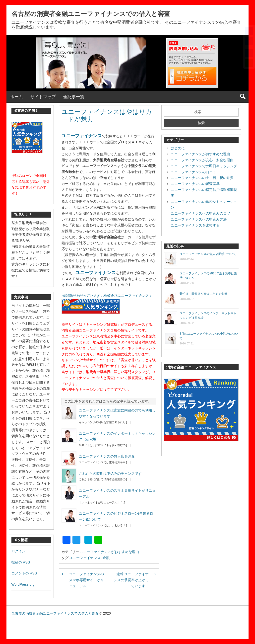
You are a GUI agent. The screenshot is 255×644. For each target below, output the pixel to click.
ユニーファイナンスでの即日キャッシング (204, 166)
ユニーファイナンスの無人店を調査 (107, 456)
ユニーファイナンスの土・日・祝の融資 (202, 178)
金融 (106, 558)
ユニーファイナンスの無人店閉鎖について (208, 254)
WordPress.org (23, 584)
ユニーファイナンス (82, 136)
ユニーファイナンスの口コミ (193, 172)
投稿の (21, 562)
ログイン (18, 551)
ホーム (17, 97)
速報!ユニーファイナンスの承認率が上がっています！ (131, 580)
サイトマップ (43, 97)
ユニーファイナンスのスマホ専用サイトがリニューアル (86, 580)
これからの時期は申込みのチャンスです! (111, 474)
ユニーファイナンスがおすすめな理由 (109, 552)
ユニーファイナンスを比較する (195, 225)
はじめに (178, 148)
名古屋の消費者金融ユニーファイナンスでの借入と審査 (91, 14)
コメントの (24, 573)
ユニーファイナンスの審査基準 (195, 184)
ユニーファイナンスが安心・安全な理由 (202, 160)
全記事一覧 (74, 97)
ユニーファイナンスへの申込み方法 (199, 219)
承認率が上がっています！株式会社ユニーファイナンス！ (107, 296)
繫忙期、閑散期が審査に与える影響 (203, 294)
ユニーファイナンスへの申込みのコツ (200, 213)
